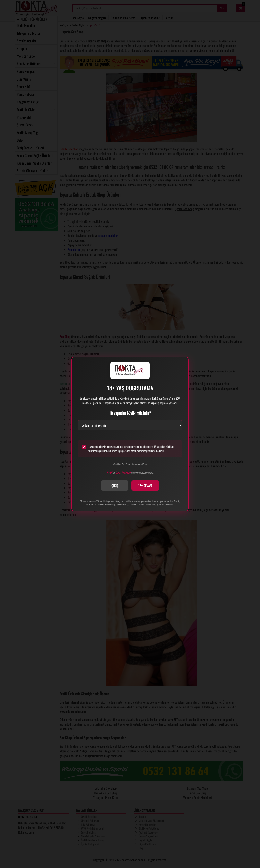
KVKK (109, 473)
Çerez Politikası (123, 473)
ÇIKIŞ (115, 486)
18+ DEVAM (145, 486)
